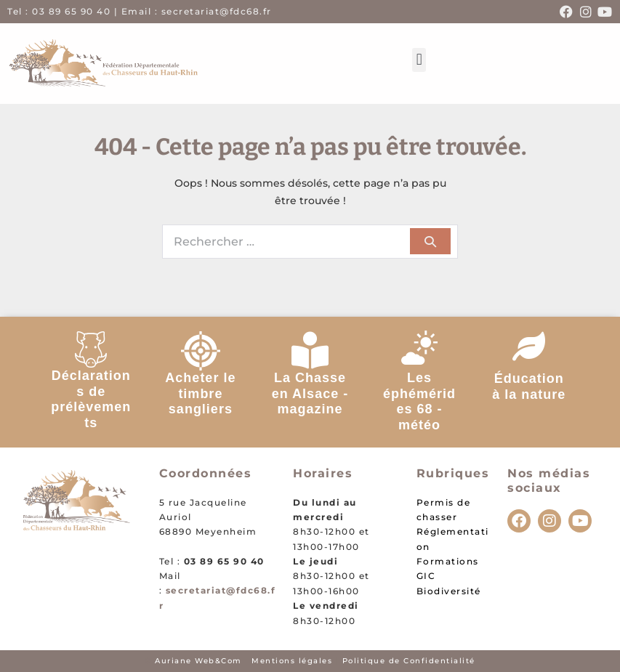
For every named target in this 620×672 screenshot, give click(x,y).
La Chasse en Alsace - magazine (310, 393)
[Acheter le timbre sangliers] (201, 351)
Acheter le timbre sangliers (200, 393)
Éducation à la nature (529, 386)
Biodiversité (449, 591)
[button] (419, 60)
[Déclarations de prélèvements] (91, 349)
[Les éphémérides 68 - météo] (419, 349)
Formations (448, 561)
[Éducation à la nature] (529, 346)
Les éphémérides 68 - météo (419, 401)
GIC (426, 576)
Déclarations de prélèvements (91, 399)
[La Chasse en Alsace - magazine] (310, 350)
